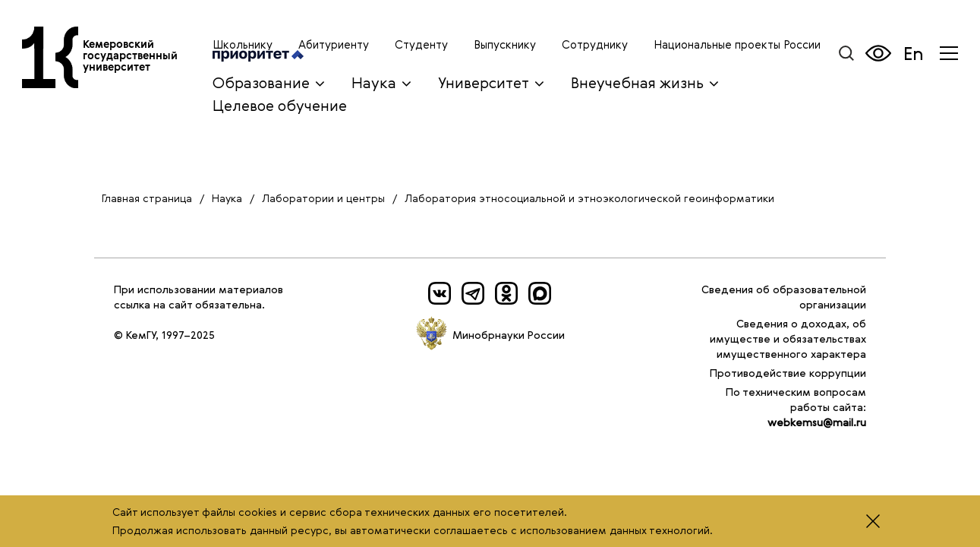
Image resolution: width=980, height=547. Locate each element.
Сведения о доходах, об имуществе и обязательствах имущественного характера (788, 338)
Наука (374, 82)
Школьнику (243, 44)
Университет (484, 82)
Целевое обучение (280, 105)
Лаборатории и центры (323, 198)
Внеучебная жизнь (637, 82)
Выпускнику (505, 44)
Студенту (421, 44)
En (914, 53)
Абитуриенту (334, 44)
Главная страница (147, 198)
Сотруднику (595, 44)
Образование (261, 82)
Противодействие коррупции (788, 373)
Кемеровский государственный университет (136, 62)
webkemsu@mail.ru (817, 422)
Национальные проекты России (737, 44)
